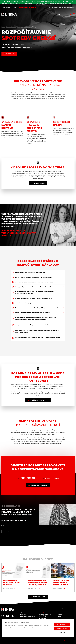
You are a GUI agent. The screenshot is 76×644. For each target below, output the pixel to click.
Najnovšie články (39, 597)
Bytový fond (42, 618)
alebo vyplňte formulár (39, 485)
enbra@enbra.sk (69, 7)
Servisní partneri (62, 619)
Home (3, 27)
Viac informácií (8, 631)
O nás (3, 7)
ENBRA (8, 610)
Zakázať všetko (62, 628)
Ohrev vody (23, 614)
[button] (3, 531)
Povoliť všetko (62, 624)
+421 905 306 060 (56, 7)
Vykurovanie (24, 612)
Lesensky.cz (71, 641)
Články (15, 7)
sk (59, 15)
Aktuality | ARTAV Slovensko (42, 5)
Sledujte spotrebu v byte (25, 27)
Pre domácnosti (11, 27)
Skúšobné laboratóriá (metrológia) (45, 615)
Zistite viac (10, 54)
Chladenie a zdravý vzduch (28, 617)
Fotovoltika (23, 619)
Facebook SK (3, 616)
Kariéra (9, 7)
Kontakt (60, 614)
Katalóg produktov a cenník (27, 7)
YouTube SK (8, 616)
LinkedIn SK (12, 616)
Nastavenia (62, 632)
